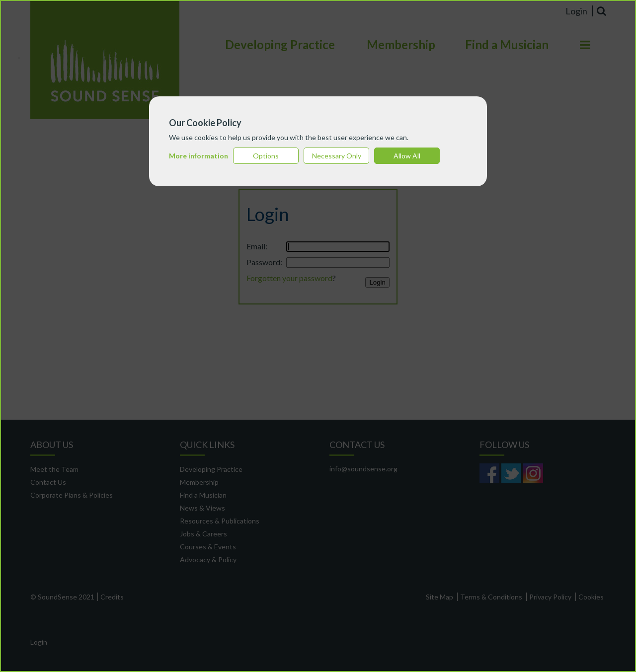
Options (266, 156)
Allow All (407, 156)
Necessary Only (337, 156)
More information (199, 156)
